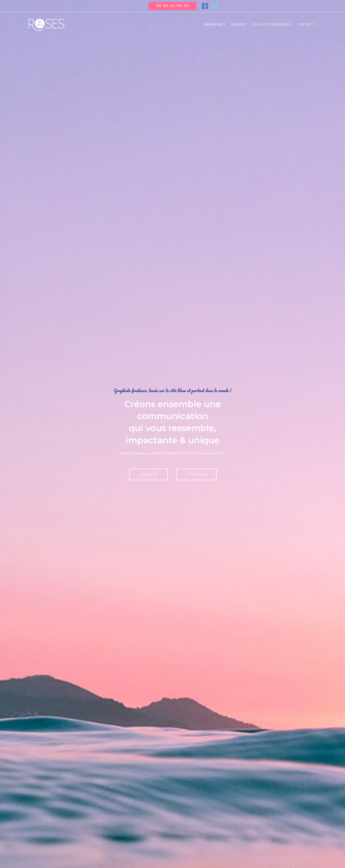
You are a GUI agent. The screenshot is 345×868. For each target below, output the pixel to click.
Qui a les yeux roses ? (272, 25)
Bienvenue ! (215, 25)
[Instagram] (215, 6)
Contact (306, 25)
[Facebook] (205, 6)
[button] (173, 6)
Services (239, 25)
